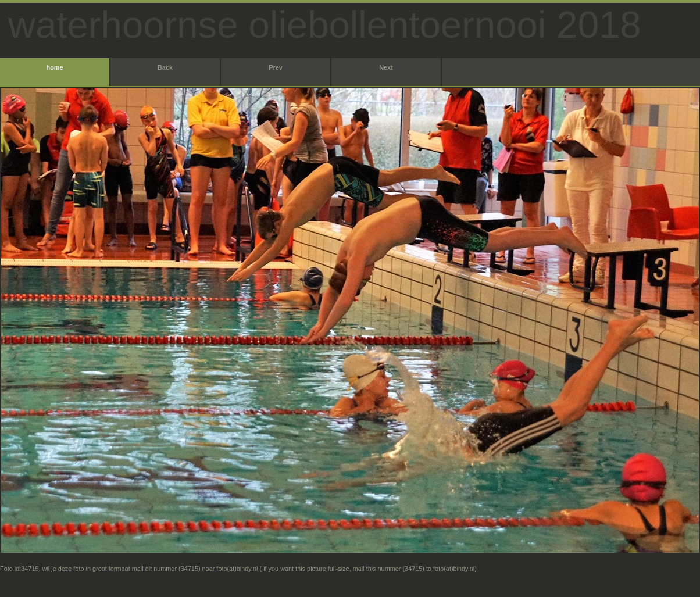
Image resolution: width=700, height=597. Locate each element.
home (54, 67)
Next (386, 67)
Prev (276, 67)
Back (165, 67)
